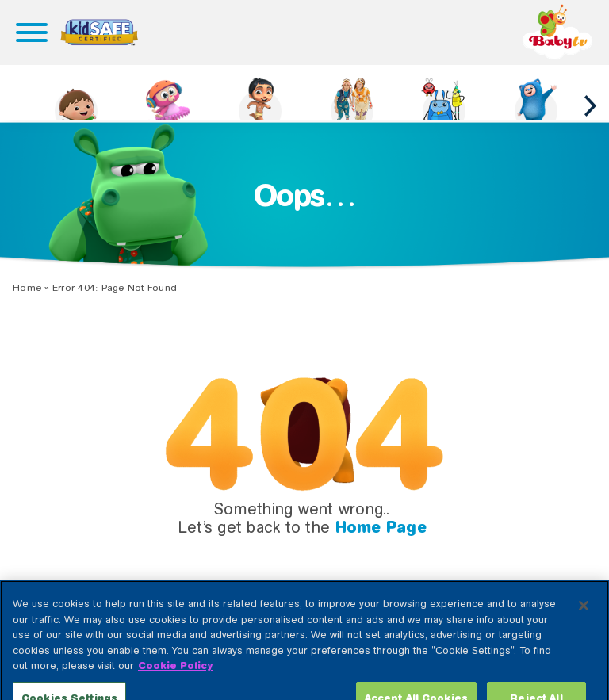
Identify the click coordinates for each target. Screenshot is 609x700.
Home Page (381, 527)
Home (27, 288)
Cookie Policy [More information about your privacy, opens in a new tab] (176, 686)
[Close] (584, 626)
